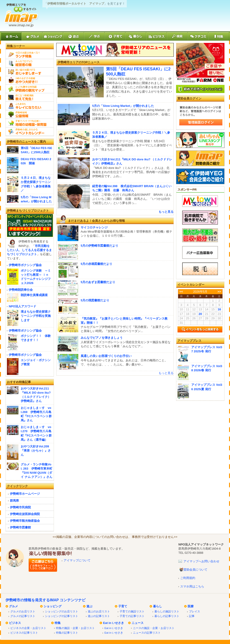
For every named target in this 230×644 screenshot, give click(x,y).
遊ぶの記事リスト (99, 616)
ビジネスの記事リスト (24, 633)
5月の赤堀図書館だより (96, 264)
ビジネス (15, 623)
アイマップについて (77, 560)
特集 (58, 623)
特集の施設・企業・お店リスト (75, 628)
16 (219, 309)
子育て (123, 606)
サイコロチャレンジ (94, 227)
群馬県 (14, 501)
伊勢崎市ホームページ (25, 494)
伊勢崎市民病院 (20, 507)
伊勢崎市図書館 (20, 527)
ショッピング (53, 606)
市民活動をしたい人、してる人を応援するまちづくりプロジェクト (29, 250)
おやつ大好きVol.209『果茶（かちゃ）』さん (36, 451)
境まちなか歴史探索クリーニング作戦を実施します (36, 316)
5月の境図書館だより (95, 300)
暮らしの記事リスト (167, 616)
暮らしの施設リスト (167, 611)
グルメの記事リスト (23, 616)
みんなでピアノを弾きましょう (102, 338)
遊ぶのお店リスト (99, 611)
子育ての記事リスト (132, 616)
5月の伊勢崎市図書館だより (99, 246)
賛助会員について (195, 570)
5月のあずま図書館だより (98, 282)
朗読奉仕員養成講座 (34, 295)
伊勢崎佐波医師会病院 (25, 514)
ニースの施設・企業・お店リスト (154, 628)
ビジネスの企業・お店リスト (28, 628)
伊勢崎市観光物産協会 (25, 521)
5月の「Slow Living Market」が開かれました (123, 106)
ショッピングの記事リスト (62, 616)
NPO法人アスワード (22, 306)
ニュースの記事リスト (147, 633)
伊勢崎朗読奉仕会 (21, 290)
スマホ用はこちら (192, 586)
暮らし (158, 606)
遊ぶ (89, 606)
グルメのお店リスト (23, 611)
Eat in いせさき (114, 623)
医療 (191, 606)
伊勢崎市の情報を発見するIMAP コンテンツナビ (46, 600)
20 (200, 314)
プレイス (195, 611)
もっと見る (166, 212)
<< (181, 292)
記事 (192, 616)
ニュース (138, 623)
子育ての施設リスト (132, 611)
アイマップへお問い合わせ (201, 561)
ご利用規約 (188, 578)
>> (219, 292)
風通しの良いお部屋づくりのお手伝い (106, 356)
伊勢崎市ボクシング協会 (25, 265)
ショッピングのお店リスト (62, 611)
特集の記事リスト (67, 633)
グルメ (13, 606)
